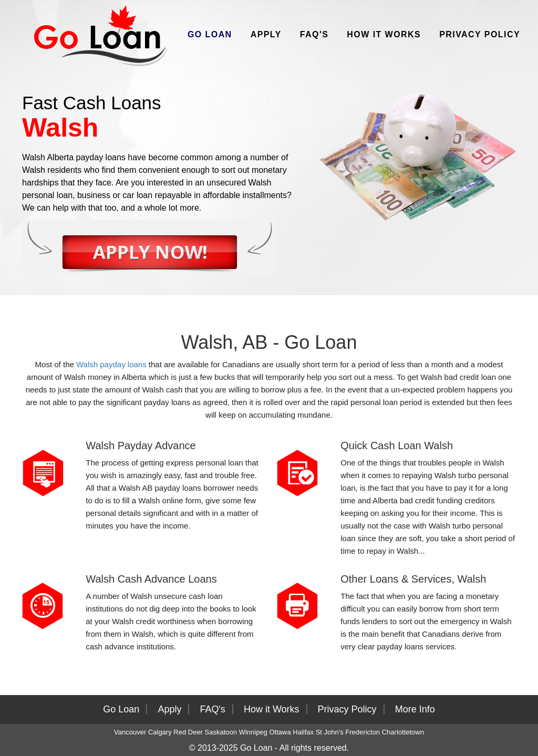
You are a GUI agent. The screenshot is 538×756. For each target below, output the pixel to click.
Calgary (160, 732)
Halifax (303, 732)
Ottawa (280, 732)
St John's (330, 732)
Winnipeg (253, 732)
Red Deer (188, 732)
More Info (415, 709)
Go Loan (210, 34)
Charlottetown (403, 732)
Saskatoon (221, 732)
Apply (266, 34)
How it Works (384, 34)
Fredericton (363, 732)
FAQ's (314, 34)
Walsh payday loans (111, 364)
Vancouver (130, 732)
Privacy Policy (480, 34)
